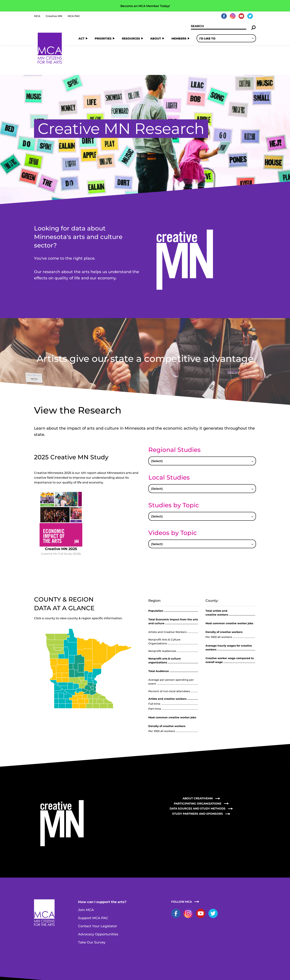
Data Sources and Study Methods (198, 779)
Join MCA (86, 880)
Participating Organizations (198, 774)
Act (81, 38)
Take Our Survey (92, 913)
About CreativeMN (198, 769)
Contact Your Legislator (98, 897)
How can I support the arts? (102, 872)
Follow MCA (182, 872)
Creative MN (54, 16)
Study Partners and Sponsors (198, 784)
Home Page (50, 48)
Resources (131, 38)
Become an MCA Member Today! (145, 6)
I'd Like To (207, 38)
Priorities (103, 38)
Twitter (250, 16)
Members (179, 38)
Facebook (224, 16)
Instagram (233, 16)
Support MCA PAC (93, 888)
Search (253, 28)
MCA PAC (74, 16)
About (156, 38)
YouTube (241, 16)
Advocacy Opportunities (98, 905)
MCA (37, 16)
